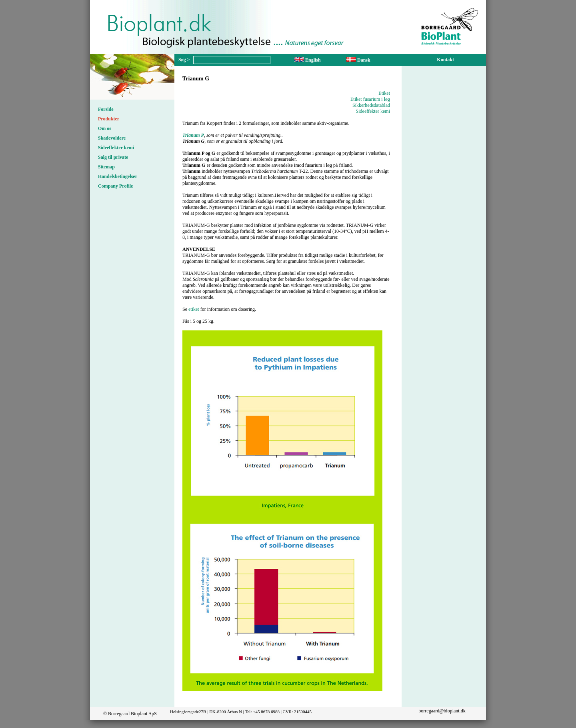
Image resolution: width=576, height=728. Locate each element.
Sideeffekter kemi (116, 148)
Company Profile (115, 186)
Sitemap (106, 167)
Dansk (358, 60)
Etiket (384, 93)
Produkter (109, 119)
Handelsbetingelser (118, 176)
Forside (106, 109)
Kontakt (445, 60)
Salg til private (113, 157)
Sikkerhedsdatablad (371, 105)
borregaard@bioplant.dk (442, 711)
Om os (105, 128)
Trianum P (193, 135)
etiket (194, 309)
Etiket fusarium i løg (370, 99)
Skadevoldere (112, 138)
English (308, 60)
